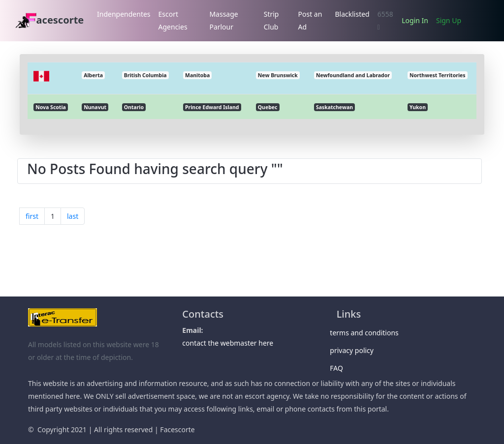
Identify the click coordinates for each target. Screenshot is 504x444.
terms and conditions (368, 333)
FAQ (340, 368)
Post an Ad (310, 20)
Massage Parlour (223, 20)
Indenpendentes (124, 14)
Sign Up (449, 20)
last (73, 216)
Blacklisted (352, 14)
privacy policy (355, 350)
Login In (415, 20)
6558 (385, 20)
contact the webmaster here (228, 343)
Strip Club (271, 20)
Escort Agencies (173, 20)
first (32, 216)
